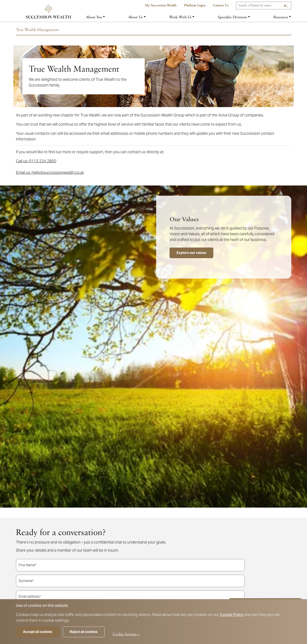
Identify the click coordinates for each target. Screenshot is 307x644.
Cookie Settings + (126, 634)
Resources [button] (281, 17)
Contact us (221, 5)
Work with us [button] (180, 17)
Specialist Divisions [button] (232, 17)
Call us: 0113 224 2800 (36, 161)
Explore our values (191, 253)
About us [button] (135, 17)
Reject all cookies (84, 632)
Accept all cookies (38, 632)
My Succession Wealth (161, 5)
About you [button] (94, 17)
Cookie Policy (232, 615)
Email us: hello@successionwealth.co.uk (50, 172)
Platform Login (195, 5)
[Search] (264, 6)
